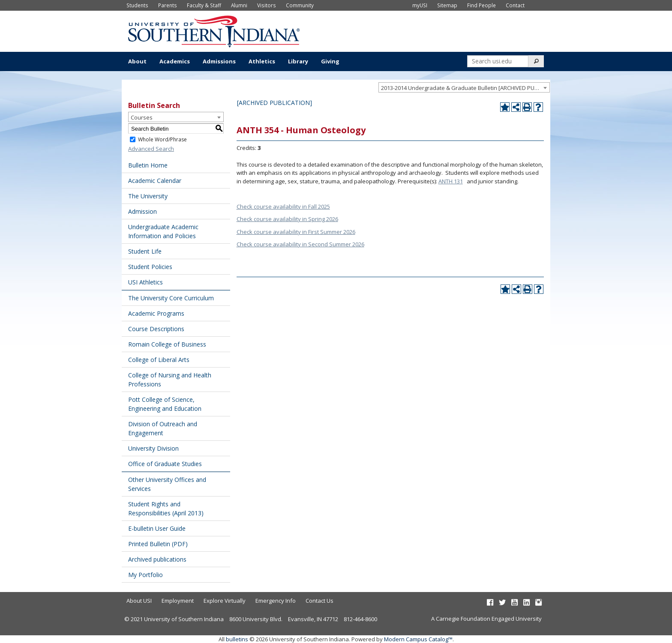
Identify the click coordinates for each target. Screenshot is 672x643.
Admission (142, 211)
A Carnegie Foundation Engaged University (486, 619)
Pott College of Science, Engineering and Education (165, 404)
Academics (175, 61)
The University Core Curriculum (171, 298)
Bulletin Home (148, 165)
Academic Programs (156, 313)
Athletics (262, 61)
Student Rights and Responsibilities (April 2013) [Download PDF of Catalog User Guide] (166, 508)
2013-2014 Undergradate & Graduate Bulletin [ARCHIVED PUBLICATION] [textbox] (465, 88)
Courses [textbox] (142, 117)
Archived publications (157, 559)
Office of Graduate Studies (165, 464)
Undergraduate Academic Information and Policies (163, 231)
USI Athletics (145, 282)
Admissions (219, 61)
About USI (139, 601)
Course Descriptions (156, 329)
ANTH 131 (451, 181)
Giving (330, 61)
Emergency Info (276, 601)
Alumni (239, 5)
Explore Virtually (225, 601)
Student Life (145, 251)
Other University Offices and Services (167, 484)
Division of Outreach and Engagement (163, 428)
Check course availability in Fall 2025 (283, 206)
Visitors (267, 5)
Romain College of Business (167, 344)
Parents (168, 5)
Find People (481, 5)
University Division (153, 448)
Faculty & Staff (204, 5)
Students (137, 5)
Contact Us (319, 601)
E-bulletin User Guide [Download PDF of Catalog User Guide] (157, 528)
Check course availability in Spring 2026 (287, 219)
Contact (515, 5)
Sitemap (447, 5)
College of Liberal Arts (159, 360)
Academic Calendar (155, 181)
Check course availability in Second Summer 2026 (300, 244)
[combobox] (464, 87)
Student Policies (150, 267)
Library (298, 61)
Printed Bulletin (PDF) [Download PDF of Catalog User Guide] (158, 544)
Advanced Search (151, 149)
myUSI (420, 5)
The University (148, 196)
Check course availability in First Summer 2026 (296, 232)
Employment (178, 601)
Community (300, 5)
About (137, 61)
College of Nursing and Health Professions (170, 380)
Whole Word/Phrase (162, 139)
